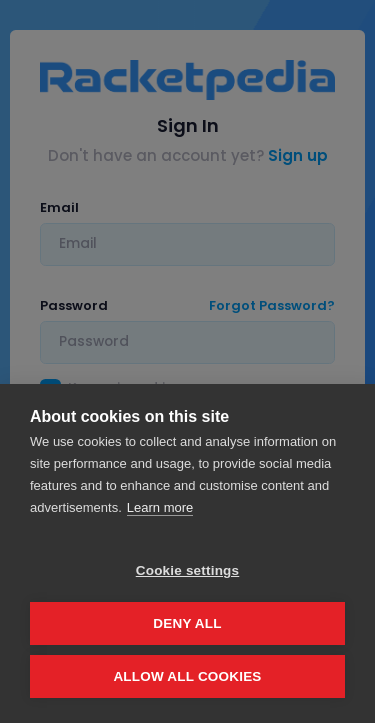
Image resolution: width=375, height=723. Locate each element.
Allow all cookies (187, 676)
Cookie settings (188, 570)
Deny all (187, 623)
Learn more (160, 507)
